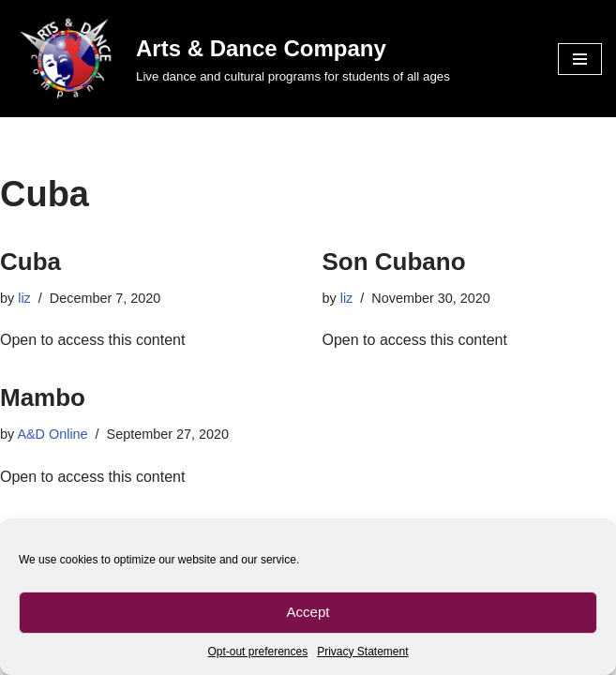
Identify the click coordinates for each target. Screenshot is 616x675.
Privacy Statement (362, 652)
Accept (308, 612)
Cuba (30, 262)
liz (24, 298)
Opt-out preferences (257, 652)
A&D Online (52, 434)
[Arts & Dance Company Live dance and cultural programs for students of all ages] (232, 59)
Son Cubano (394, 262)
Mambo (43, 397)
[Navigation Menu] (580, 59)
